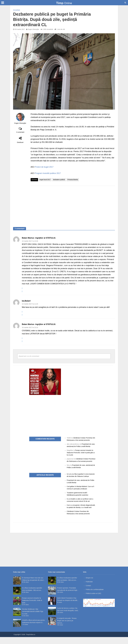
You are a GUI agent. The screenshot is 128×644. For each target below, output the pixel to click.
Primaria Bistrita (73, 180)
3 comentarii (20, 132)
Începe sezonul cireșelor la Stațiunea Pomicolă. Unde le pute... (32, 607)
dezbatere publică (59, 180)
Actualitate (17, 10)
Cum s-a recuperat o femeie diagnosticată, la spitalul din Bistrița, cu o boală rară (81, 512)
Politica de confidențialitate (95, 596)
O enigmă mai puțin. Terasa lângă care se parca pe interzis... (67, 627)
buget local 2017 (45, 180)
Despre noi (90, 585)
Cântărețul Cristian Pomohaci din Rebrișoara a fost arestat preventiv (80, 461)
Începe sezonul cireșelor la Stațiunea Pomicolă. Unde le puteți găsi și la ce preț (81, 453)
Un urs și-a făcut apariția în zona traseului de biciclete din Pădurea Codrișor (78, 479)
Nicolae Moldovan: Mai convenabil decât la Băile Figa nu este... (33, 618)
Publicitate (89, 589)
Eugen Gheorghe (33, 29)
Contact (89, 592)
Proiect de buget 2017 (44, 167)
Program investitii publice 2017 (48, 173)
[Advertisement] (73, 204)
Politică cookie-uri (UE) (94, 600)
